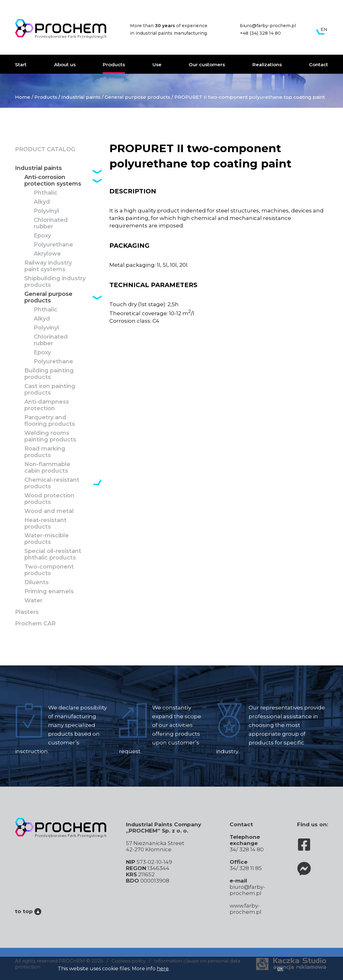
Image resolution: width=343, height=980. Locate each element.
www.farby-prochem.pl (246, 909)
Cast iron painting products (50, 390)
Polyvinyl (46, 211)
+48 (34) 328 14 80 (260, 33)
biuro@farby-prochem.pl (268, 26)
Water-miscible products (47, 539)
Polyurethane (53, 245)
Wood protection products (49, 499)
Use (157, 65)
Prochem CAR (35, 624)
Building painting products (49, 374)
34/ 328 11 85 (246, 868)
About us (65, 65)
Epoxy (42, 236)
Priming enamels (49, 592)
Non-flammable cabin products (47, 468)
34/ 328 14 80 (247, 849)
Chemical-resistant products (52, 483)
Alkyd (42, 202)
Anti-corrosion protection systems (53, 181)
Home (23, 97)
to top (28, 911)
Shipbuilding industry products (55, 282)
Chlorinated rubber (51, 223)
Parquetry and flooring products (50, 421)
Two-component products (49, 570)
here (163, 969)
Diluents (37, 582)
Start (21, 65)
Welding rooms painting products (50, 436)
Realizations (267, 65)
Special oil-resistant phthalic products (53, 555)
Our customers (207, 65)
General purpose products (137, 97)
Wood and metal (49, 511)
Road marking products (45, 452)
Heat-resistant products (45, 524)
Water (33, 601)
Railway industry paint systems (48, 266)
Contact (318, 65)
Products (114, 65)
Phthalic (46, 193)
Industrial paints (81, 97)
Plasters (27, 612)
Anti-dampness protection (47, 405)
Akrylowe (47, 254)
